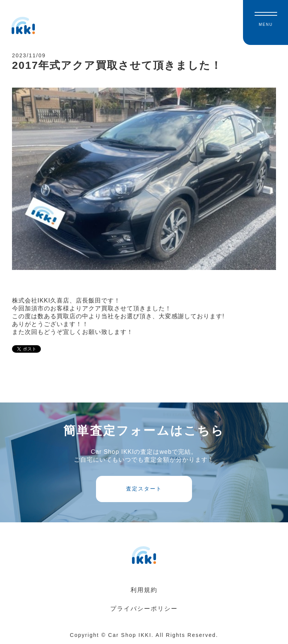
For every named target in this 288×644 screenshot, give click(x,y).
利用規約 (144, 590)
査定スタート (144, 489)
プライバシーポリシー (144, 609)
